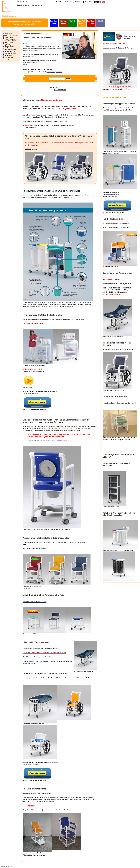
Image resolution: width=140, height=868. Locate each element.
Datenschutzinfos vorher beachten (34, 371)
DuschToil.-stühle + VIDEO (82, 23)
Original (78, 2)
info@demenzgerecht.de (54, 72)
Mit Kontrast (88, 2)
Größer (60, 2)
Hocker (56, 428)
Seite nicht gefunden (37, 5)
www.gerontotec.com (50, 44)
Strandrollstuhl (9, 46)
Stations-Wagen (63, 22)
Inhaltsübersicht (10, 52)
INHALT (100, 21)
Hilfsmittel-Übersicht (11, 36)
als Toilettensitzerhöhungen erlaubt (35, 602)
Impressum (8, 56)
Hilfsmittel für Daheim (9, 43)
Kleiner (69, 2)
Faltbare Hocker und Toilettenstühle (11, 49)
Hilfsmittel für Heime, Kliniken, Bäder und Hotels (10, 39)
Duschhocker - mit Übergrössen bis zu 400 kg (38, 657)
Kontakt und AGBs (11, 54)
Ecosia (59, 48)
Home (27, 5)
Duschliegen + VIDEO (91, 22)
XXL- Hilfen (73, 21)
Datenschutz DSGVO (9, 58)
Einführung (8, 34)
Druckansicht (23, 2)
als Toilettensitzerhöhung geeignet (34, 549)
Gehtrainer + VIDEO (54, 22)
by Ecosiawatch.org (60, 90)
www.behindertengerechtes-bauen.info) (35, 46)
